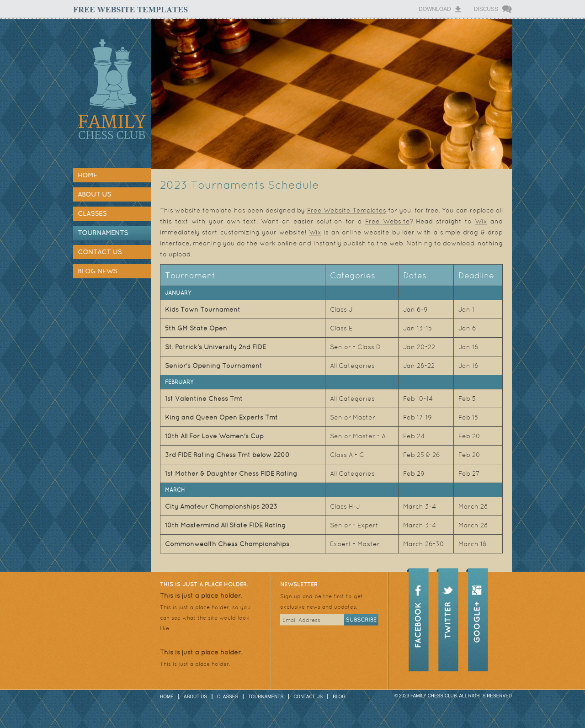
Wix (481, 221)
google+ (477, 614)
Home (87, 175)
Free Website (388, 221)
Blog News (97, 271)
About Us (94, 194)
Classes (92, 213)
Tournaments (103, 233)
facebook (418, 614)
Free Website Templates (347, 210)
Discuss (486, 9)
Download (435, 9)
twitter (447, 614)
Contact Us (100, 252)
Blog (339, 697)
